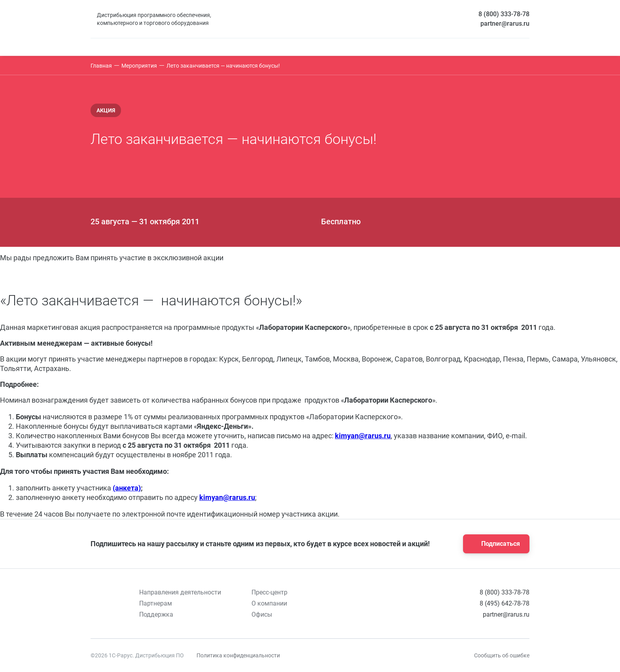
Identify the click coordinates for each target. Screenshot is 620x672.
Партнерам (156, 603)
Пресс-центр (269, 592)
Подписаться (494, 544)
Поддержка (156, 614)
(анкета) (127, 488)
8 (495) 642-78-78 (505, 603)
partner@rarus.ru (505, 24)
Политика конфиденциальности (238, 655)
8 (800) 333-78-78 (504, 14)
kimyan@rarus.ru (363, 436)
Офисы (262, 614)
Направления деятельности (180, 592)
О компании (269, 603)
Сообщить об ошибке (502, 655)
